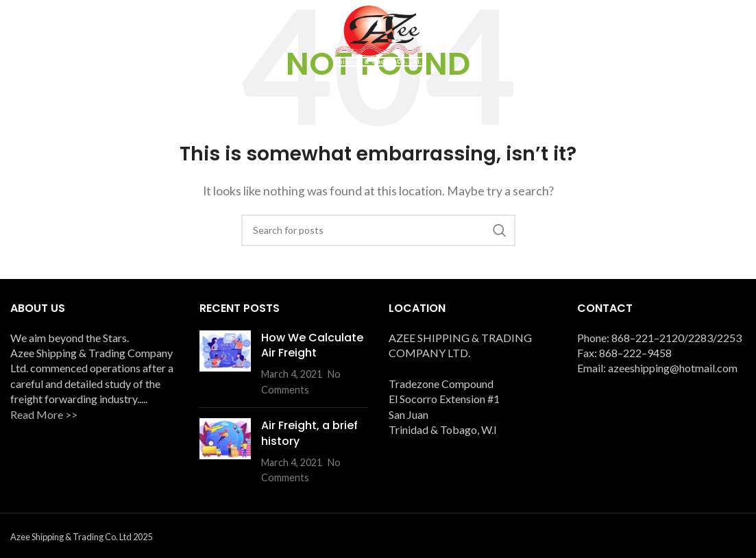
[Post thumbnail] (225, 363)
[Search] (378, 230)
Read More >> (44, 414)
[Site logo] (378, 35)
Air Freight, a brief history (309, 433)
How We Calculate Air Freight (312, 344)
